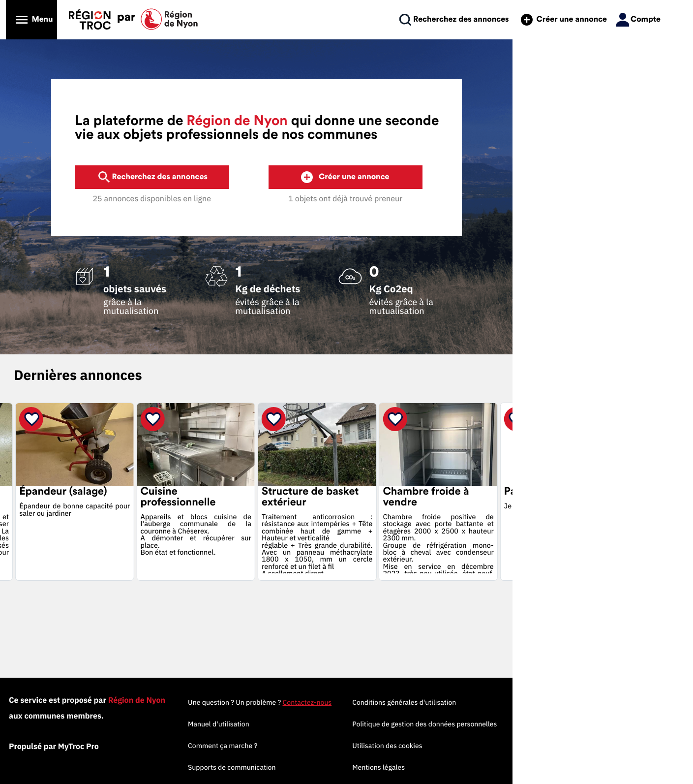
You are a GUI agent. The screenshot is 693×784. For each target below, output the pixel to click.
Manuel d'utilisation (339, 724)
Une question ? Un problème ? (380, 702)
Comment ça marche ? (343, 746)
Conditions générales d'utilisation (525, 702)
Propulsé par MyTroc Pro (114, 747)
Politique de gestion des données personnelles (545, 724)
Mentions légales (499, 767)
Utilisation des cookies (508, 746)
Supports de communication (352, 767)
